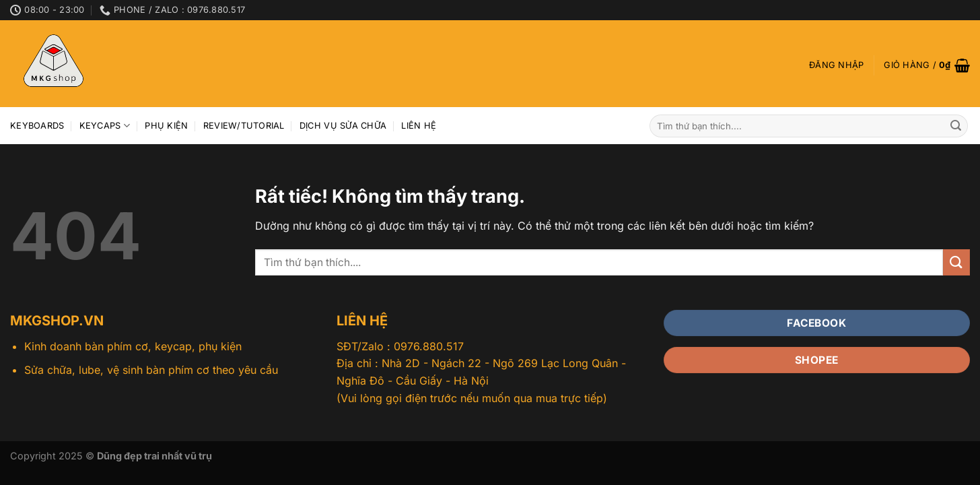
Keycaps (105, 126)
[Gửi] (956, 126)
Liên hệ (419, 126)
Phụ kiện (166, 126)
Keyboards (37, 126)
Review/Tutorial (244, 126)
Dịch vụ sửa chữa (343, 126)
